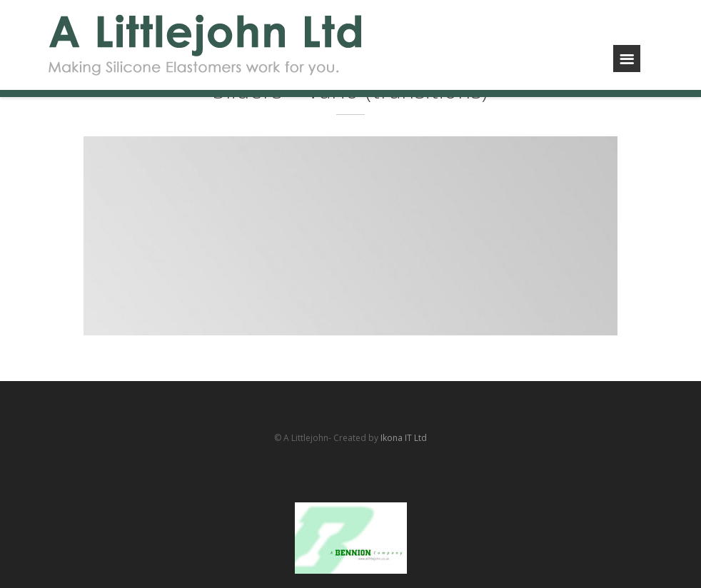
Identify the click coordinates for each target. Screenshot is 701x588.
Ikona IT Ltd (404, 438)
